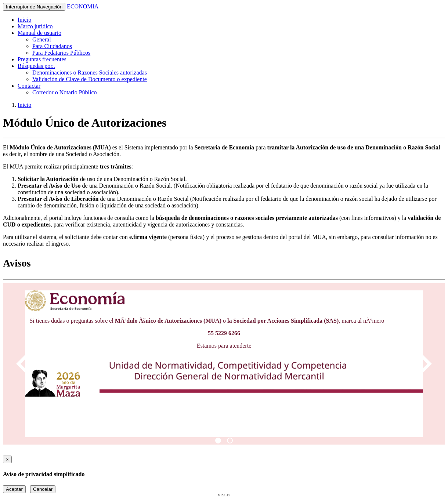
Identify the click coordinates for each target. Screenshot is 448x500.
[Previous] (25, 364)
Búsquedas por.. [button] (36, 66)
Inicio (24, 20)
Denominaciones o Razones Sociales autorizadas (90, 73)
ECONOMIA (83, 6)
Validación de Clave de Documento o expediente (90, 79)
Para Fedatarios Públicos (61, 53)
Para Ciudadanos (52, 46)
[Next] (423, 364)
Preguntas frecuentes (42, 59)
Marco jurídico (35, 26)
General (42, 39)
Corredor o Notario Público (65, 92)
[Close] (7, 459)
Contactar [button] (29, 86)
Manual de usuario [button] (39, 33)
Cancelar (43, 489)
